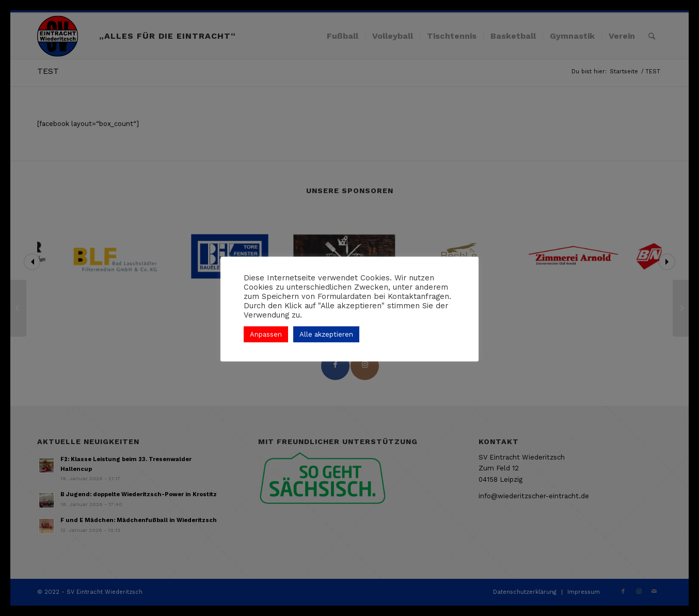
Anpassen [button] (266, 334)
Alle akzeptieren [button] (326, 334)
